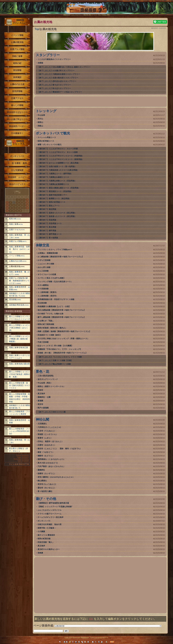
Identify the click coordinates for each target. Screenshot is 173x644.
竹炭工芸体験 (43, 342)
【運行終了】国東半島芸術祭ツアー (52, 195)
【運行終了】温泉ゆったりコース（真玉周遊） (57, 213)
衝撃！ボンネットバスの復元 (50, 145)
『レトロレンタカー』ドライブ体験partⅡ (55, 250)
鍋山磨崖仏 (42, 481)
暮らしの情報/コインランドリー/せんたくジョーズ (19, 318)
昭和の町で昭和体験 (46, 324)
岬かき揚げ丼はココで (17, 119)
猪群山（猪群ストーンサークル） (51, 386)
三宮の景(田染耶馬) (46, 376)
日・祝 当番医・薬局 (17, 163)
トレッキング (46, 111)
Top (37, 29)
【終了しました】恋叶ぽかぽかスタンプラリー (57, 81)
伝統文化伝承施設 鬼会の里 (50, 524)
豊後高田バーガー (17, 126)
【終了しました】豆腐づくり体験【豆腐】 (55, 360)
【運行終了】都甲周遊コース (50, 234)
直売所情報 (17, 91)
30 (21, 211)
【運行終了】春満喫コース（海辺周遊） (54, 199)
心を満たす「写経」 (46, 321)
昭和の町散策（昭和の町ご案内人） (52, 328)
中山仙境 (41, 115)
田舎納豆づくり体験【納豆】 (50, 335)
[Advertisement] (100, 102)
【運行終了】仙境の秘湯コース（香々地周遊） (57, 166)
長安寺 (40, 404)
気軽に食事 (17, 56)
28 (14, 211)
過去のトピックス (17, 184)
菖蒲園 (40, 401)
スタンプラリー (48, 55)
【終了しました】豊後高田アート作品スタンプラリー (60, 92)
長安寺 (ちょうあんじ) (47, 484)
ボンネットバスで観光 (53, 133)
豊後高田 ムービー (17, 177)
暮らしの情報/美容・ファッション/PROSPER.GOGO (19, 431)
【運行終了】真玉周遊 (47, 227)
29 (17, 211)
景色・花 (42, 372)
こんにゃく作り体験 (46, 264)
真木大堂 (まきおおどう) (48, 463)
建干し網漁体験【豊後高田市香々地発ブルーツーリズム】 (61, 317)
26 (7, 211)
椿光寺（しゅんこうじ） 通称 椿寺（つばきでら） (60, 449)
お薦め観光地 (17, 42)
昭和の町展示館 (44, 539)
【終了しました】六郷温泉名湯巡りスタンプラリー (59, 74)
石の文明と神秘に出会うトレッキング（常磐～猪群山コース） (63, 339)
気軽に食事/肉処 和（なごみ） (19, 236)
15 (17, 205)
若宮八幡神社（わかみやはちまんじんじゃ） (56, 477)
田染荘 (40, 390)
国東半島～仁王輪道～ (47, 528)
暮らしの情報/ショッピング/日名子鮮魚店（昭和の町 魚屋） (19, 374)
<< (15, 191)
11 (27, 202)
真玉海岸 (41, 394)
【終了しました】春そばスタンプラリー (54, 85)
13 (11, 205)
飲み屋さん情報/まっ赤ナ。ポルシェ (19, 450)
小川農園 (41, 531)
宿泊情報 (17, 70)
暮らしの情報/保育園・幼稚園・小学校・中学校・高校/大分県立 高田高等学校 (19, 398)
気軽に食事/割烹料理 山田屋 (19, 288)
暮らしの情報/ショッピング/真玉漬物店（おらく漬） (19, 328)
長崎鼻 (40, 553)
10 (24, 202)
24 (24, 208)
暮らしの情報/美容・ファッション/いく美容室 (19, 413)
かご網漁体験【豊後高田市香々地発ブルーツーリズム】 (61, 257)
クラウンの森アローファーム (50, 514)
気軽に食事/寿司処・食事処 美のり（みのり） (19, 249)
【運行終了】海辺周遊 (47, 209)
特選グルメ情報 (17, 49)
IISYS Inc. (106, 638)
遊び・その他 (46, 499)
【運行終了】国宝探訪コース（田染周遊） (55, 191)
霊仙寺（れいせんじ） (47, 488)
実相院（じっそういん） (48, 434)
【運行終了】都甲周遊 (47, 231)
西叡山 (40, 126)
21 (14, 208)
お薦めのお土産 (17, 84)
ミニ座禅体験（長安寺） (48, 296)
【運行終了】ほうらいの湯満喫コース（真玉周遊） (59, 163)
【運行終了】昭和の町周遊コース (51, 202)
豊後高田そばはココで (17, 112)
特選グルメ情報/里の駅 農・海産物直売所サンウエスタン (19, 281)
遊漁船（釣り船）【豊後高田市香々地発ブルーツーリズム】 (62, 353)
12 (7, 205)
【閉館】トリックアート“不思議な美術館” (55, 507)
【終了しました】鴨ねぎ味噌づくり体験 (54, 364)
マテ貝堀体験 (43, 289)
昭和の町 (17, 63)
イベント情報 (17, 35)
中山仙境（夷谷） (45, 383)
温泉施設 (17, 77)
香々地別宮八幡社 (45, 491)
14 (14, 205)
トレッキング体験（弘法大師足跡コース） (55, 282)
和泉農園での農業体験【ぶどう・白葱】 (54, 306)
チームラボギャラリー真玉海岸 (50, 517)
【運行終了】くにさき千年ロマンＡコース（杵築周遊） (61, 156)
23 (21, 208)
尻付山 (40, 119)
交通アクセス (17, 98)
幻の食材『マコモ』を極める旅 (50, 314)
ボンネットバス (44, 521)
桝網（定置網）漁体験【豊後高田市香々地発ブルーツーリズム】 (64, 331)
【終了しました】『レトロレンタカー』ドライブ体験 (60, 357)
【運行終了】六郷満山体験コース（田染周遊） (57, 181)
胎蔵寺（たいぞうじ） (47, 473)
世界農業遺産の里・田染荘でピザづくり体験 (56, 299)
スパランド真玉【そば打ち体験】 (51, 278)
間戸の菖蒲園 (43, 408)
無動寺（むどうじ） (46, 456)
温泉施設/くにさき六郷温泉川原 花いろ (19, 295)
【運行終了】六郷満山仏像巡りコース (53, 177)
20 (11, 208)
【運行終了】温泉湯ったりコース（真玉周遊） (57, 216)
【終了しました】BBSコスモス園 (52, 412)
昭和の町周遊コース (46, 141)
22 (17, 208)
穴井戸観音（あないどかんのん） (51, 466)
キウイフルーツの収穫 (47, 274)
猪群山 (40, 122)
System (92, 638)
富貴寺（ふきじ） (45, 438)
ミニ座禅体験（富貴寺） (48, 292)
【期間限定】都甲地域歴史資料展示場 (53, 503)
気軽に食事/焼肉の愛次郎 (19, 364)
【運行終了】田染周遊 (47, 220)
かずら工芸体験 (44, 260)
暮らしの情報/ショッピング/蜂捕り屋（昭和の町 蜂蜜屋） (19, 339)
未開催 (40, 63)
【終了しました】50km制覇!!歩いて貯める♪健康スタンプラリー (64, 67)
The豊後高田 (87, 10)
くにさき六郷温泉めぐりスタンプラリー (54, 59)
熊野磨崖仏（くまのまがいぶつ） (51, 459)
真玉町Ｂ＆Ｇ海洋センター (49, 549)
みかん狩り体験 (44, 267)
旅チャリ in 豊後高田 (46, 535)
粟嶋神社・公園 (44, 397)
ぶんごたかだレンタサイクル (50, 510)
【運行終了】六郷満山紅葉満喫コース (53, 184)
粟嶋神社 (41, 470)
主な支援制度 (17, 170)
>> (20, 191)
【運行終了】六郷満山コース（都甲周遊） (55, 174)
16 (21, 205)
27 (11, 211)
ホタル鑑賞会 (43, 285)
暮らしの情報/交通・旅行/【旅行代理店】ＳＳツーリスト (19, 385)
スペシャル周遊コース (47, 137)
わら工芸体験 (43, 271)
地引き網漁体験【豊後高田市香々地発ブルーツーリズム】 (61, 310)
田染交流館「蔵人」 (46, 542)
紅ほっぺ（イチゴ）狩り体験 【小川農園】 (55, 346)
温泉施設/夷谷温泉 (19, 305)
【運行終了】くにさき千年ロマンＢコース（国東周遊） (61, 159)
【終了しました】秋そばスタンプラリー (54, 88)
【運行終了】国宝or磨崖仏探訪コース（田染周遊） (59, 188)
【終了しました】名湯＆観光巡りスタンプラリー (58, 78)
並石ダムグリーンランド (48, 379)
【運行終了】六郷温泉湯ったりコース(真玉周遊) (58, 170)
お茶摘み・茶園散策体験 (48, 253)
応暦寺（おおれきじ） (47, 445)
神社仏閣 (42, 419)
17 (24, 205)
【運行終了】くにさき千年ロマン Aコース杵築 (58, 149)
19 (7, 208)
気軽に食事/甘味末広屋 (19, 347)
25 (27, 208)
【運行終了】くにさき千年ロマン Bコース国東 (58, 152)
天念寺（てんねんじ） (47, 431)
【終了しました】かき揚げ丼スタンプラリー (56, 71)
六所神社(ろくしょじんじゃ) (49, 427)
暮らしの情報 (17, 105)
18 (27, 205)
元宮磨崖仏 (42, 424)
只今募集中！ (17, 133)
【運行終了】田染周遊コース (50, 223)
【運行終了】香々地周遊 (48, 238)
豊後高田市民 (85, 638)
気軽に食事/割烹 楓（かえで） (19, 273)
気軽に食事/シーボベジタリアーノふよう (19, 357)
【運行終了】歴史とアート (49, 206)
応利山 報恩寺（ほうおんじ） (50, 441)
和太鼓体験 (42, 303)
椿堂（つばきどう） (46, 452)
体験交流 (42, 245)
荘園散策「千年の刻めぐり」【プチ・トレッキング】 (60, 349)
